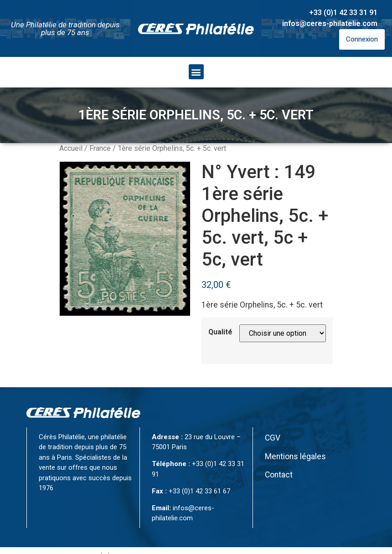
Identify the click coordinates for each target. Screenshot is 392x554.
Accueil (71, 148)
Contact (279, 475)
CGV (273, 438)
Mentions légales (295, 457)
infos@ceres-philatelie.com (330, 23)
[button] (196, 72)
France (100, 148)
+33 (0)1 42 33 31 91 (343, 13)
